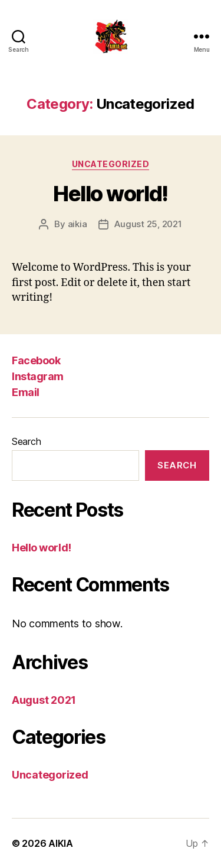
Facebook (36, 360)
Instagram (38, 376)
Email (26, 392)
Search (26, 441)
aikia (77, 224)
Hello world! (110, 194)
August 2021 (44, 700)
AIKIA (61, 843)
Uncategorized (111, 164)
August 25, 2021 (148, 224)
